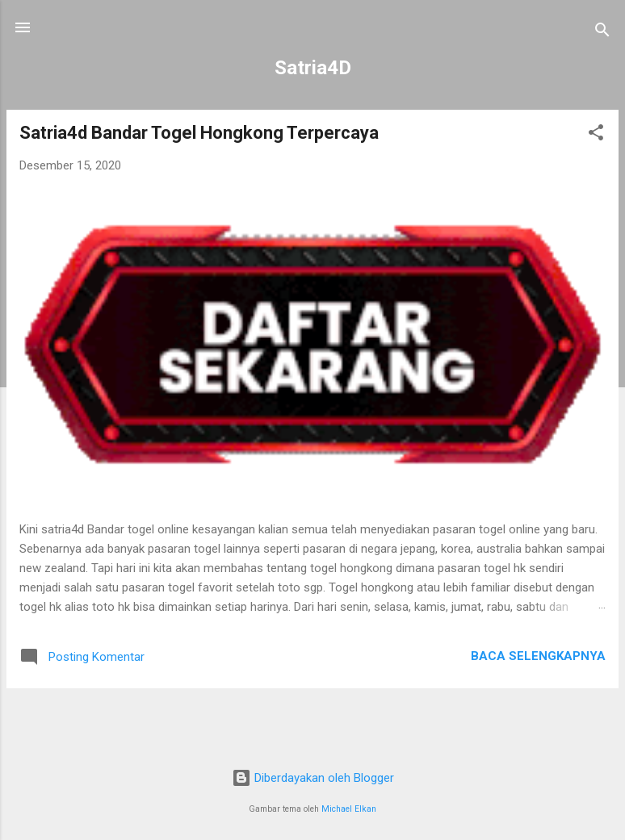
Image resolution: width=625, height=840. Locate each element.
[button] (596, 135)
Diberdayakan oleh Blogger (313, 778)
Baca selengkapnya (538, 656)
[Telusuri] (602, 33)
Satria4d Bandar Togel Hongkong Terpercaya (199, 133)
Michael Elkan (349, 809)
